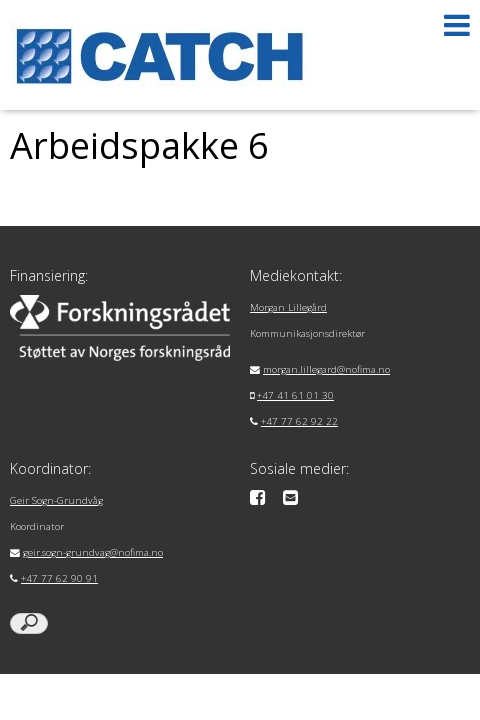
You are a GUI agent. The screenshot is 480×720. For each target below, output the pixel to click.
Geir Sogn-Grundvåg (56, 500)
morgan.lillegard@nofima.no (326, 369)
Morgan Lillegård (288, 307)
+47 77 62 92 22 (299, 421)
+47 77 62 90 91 (59, 578)
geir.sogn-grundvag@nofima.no (93, 552)
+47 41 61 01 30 (295, 395)
